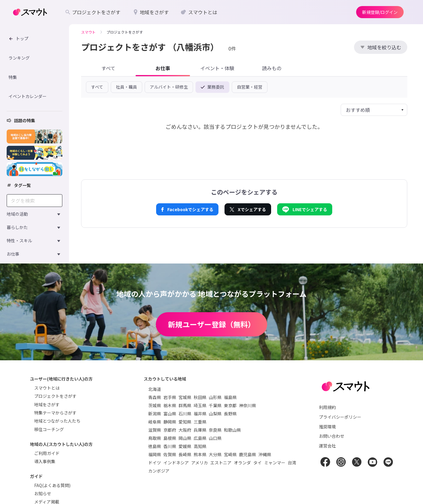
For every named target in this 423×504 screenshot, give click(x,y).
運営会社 (327, 446)
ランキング (19, 58)
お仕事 (13, 254)
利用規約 (327, 407)
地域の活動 (17, 214)
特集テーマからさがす (55, 413)
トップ (18, 38)
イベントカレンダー (28, 96)
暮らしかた (17, 227)
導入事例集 (45, 461)
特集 (13, 77)
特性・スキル (19, 241)
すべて (97, 87)
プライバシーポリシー (340, 417)
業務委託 (212, 87)
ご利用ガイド (47, 453)
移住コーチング (49, 429)
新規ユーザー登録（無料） (211, 324)
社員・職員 (126, 87)
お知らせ (43, 493)
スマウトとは (47, 388)
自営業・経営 (250, 87)
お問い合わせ (332, 436)
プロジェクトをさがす (55, 396)
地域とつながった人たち (57, 421)
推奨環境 (327, 427)
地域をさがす (47, 404)
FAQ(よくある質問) (52, 485)
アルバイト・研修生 (169, 87)
